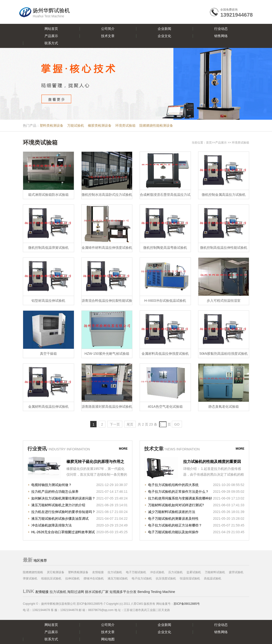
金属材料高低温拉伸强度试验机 (165, 354)
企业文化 (164, 36)
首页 (209, 143)
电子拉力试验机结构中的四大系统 (173, 485)
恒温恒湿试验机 (190, 578)
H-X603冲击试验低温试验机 (165, 301)
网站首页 (51, 29)
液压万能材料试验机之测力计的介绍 (58, 505)
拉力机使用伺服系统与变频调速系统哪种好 (180, 498)
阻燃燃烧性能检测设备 (156, 125)
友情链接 (98, 572)
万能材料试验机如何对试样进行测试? (176, 505)
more (123, 449)
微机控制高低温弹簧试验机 (48, 248)
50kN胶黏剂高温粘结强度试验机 (223, 354)
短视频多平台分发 (123, 592)
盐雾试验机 (194, 572)
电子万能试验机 (136, 572)
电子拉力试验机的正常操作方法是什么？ (178, 492)
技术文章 (108, 36)
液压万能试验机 (118, 578)
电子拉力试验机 (142, 578)
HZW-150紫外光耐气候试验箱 (107, 354)
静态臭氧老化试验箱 (224, 407)
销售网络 (221, 36)
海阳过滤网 (76, 592)
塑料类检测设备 (52, 125)
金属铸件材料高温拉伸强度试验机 (107, 248)
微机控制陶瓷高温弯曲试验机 (165, 248)
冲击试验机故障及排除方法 (52, 525)
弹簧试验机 (30, 578)
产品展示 (51, 36)
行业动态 (221, 29)
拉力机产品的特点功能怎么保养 (55, 492)
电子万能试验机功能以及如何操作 (173, 532)
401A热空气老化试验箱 (165, 407)
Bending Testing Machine (156, 592)
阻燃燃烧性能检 (33, 572)
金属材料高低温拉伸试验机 (48, 407)
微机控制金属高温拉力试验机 (224, 195)
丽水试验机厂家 (97, 592)
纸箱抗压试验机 (51, 578)
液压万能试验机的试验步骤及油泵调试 (60, 519)
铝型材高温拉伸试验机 (48, 301)
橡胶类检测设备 (100, 125)
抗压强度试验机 (166, 578)
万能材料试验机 (215, 572)
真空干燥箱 (48, 354)
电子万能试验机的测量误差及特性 (173, 519)
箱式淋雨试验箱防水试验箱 (48, 195)
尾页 (130, 424)
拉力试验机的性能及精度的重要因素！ (212, 462)
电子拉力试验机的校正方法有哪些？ (175, 525)
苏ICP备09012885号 (187, 604)
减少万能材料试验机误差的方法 (172, 512)
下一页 (115, 424)
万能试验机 (76, 125)
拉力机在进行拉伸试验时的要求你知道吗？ (63, 512)
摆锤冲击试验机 (94, 578)
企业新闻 (164, 29)
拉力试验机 (115, 572)
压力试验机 (175, 572)
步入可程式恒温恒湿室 (224, 301)
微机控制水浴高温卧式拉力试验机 (107, 195)
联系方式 (51, 43)
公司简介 (108, 29)
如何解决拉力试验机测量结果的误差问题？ (63, 498)
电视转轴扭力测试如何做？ (52, 485)
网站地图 (108, 639)
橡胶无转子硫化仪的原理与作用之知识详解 (95, 462)
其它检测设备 (56, 572)
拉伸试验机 (72, 578)
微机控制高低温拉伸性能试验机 (224, 248)
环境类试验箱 (125, 125)
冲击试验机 (157, 572)
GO (177, 424)
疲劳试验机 (236, 572)
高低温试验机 (213, 578)
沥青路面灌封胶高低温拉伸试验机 (107, 407)
